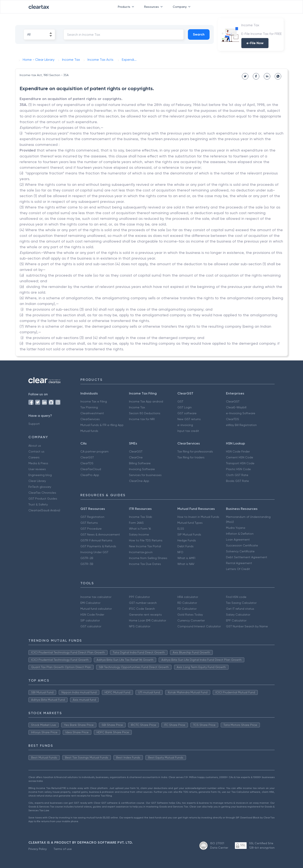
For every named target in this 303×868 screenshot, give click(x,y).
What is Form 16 (140, 529)
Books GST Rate (237, 481)
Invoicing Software (142, 469)
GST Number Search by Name (247, 626)
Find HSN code (236, 597)
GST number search (143, 603)
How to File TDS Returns (146, 540)
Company (182, 7)
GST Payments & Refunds (98, 546)
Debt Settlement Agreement (247, 557)
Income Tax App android (146, 401)
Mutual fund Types (190, 523)
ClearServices (90, 419)
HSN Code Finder (238, 451)
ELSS (181, 529)
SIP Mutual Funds (189, 534)
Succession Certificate (242, 545)
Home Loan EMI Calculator (148, 620)
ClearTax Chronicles (42, 493)
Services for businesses (145, 475)
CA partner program (94, 451)
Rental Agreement (239, 563)
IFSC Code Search (142, 609)
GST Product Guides (43, 499)
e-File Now (255, 43)
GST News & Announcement (100, 534)
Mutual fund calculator (96, 609)
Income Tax (137, 407)
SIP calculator (90, 620)
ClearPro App (90, 475)
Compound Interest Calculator (199, 626)
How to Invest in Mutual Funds (198, 517)
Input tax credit (188, 431)
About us (35, 446)
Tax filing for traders (191, 457)
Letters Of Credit (238, 569)
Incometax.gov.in (141, 552)
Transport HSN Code (240, 463)
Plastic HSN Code (238, 469)
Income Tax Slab (141, 517)
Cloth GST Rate (237, 475)
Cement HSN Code (240, 457)
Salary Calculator (238, 615)
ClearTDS (233, 419)
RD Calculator (187, 603)
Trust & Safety (38, 504)
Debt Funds (185, 546)
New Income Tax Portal (145, 546)
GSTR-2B (87, 558)
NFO (180, 552)
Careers (34, 457)
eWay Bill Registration (241, 425)
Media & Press (38, 463)
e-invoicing (185, 425)
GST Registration (92, 517)
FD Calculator (187, 609)
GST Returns (89, 523)
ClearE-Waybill (236, 407)
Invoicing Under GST (94, 552)
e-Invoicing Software (241, 413)
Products (127, 7)
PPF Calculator (139, 597)
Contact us (36, 451)
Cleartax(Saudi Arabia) (44, 510)
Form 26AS (136, 523)
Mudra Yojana (236, 528)
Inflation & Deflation (240, 534)
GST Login (185, 407)
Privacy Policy (38, 849)
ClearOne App (139, 481)
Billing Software (140, 463)
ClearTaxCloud (91, 469)
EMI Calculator (90, 603)
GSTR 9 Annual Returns (96, 540)
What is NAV (186, 564)
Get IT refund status (240, 609)
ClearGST (233, 401)
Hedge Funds (187, 540)
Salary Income (139, 534)
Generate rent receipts (145, 615)
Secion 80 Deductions (145, 413)
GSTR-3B (87, 564)
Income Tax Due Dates (145, 564)
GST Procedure (91, 529)
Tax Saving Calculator (241, 603)
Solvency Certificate (240, 551)
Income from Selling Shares (148, 558)
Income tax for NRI (142, 419)
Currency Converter (191, 620)
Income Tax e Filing (94, 401)
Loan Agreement (238, 540)
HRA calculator (188, 597)
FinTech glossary (40, 487)
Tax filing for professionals (195, 451)
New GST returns (189, 419)
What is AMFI (186, 558)
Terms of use (63, 849)
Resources (154, 7)
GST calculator (91, 626)
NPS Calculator (140, 626)
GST (180, 401)
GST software (187, 413)
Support (34, 424)
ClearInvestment (92, 413)
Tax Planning (89, 407)
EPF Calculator (236, 620)
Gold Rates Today (190, 615)
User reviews (37, 469)
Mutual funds (89, 431)
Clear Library (37, 481)
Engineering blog (40, 475)
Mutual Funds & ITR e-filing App (102, 425)
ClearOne (136, 457)
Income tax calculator (96, 597)
